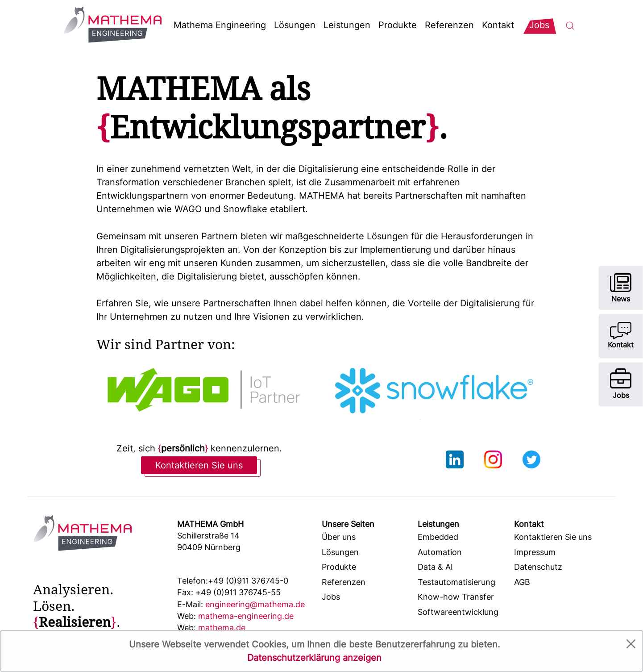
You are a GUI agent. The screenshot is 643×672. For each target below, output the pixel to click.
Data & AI (435, 567)
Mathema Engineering (220, 25)
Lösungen (295, 25)
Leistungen (347, 25)
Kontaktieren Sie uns (199, 465)
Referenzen (449, 25)
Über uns (339, 537)
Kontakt (498, 25)
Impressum (535, 552)
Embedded (438, 537)
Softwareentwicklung (458, 612)
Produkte (398, 25)
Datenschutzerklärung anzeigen (314, 658)
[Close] (631, 644)
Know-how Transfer (456, 597)
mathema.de (211, 628)
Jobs (331, 597)
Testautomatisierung (456, 582)
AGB (522, 582)
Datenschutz (538, 567)
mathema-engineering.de (235, 616)
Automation (440, 552)
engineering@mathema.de (241, 604)
